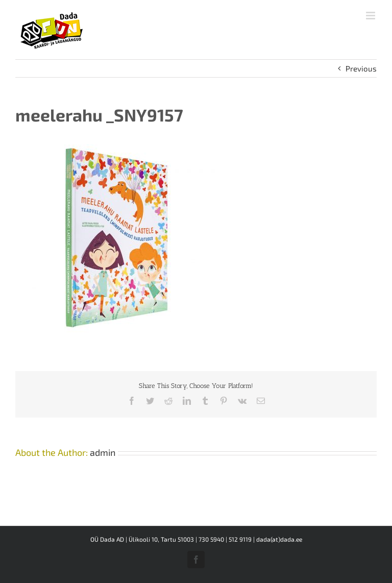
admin (103, 452)
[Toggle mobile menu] (371, 16)
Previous (361, 68)
